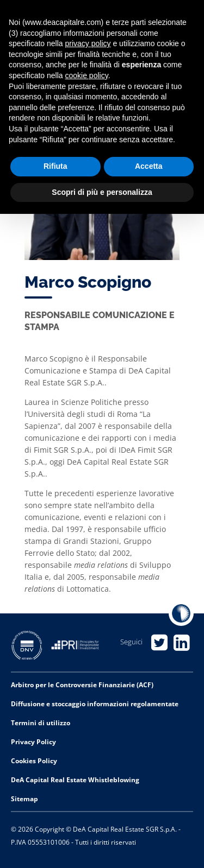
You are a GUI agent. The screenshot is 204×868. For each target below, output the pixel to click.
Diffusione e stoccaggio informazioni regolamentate (95, 704)
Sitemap (24, 799)
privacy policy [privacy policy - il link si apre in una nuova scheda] (88, 43)
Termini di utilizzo (41, 723)
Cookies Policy (34, 761)
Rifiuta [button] (55, 166)
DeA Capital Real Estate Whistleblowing (75, 780)
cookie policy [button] (87, 75)
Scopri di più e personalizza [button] (102, 192)
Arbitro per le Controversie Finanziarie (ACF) (82, 685)
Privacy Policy (33, 742)
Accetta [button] (149, 166)
